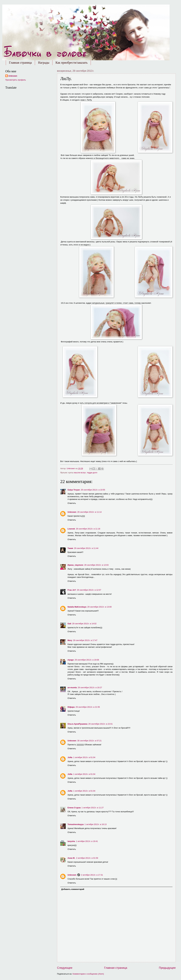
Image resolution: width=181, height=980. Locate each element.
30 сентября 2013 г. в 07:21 (89, 741)
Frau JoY (72, 590)
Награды (44, 63)
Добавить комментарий (73, 889)
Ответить (72, 503)
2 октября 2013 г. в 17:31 (92, 875)
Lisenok (71, 529)
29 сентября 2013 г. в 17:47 (85, 640)
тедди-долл (92, 473)
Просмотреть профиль (16, 80)
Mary (70, 640)
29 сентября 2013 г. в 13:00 (99, 607)
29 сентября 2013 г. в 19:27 (90, 688)
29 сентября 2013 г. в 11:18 (88, 529)
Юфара (71, 707)
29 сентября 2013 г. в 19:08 (87, 660)
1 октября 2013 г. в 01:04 (84, 757)
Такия (70, 548)
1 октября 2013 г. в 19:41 (87, 841)
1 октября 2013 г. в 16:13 (96, 824)
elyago (71, 660)
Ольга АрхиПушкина (77, 724)
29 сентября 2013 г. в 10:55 (93, 490)
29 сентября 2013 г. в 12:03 (96, 565)
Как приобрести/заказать (72, 63)
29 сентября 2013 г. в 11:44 (86, 548)
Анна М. (71, 858)
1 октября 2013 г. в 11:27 (93, 808)
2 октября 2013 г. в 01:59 (87, 858)
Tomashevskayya (76, 824)
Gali (69, 624)
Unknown (72, 512)
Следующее (65, 968)
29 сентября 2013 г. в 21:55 (88, 707)
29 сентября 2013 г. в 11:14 (89, 512)
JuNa (70, 757)
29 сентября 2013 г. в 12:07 (89, 590)
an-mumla (72, 688)
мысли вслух (80, 473)
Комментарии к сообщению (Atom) (88, 974)
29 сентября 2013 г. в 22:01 (101, 724)
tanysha (71, 841)
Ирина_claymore (75, 565)
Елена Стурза (74, 808)
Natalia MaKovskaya (77, 607)
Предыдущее (167, 968)
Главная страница (20, 63)
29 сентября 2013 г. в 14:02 (84, 624)
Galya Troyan (74, 490)
